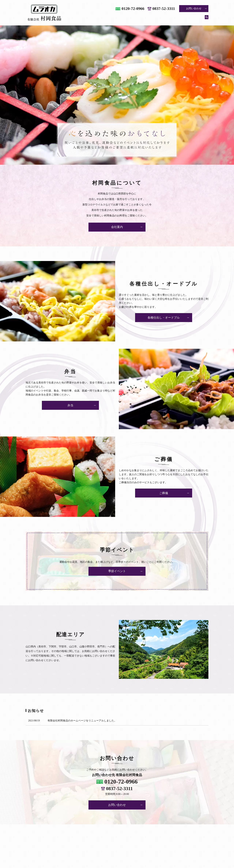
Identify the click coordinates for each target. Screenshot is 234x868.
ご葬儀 (174, 19)
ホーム (92, 19)
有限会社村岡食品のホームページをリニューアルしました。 (82, 721)
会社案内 (109, 19)
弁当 (160, 19)
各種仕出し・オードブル (136, 19)
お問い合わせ (194, 8)
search (207, 19)
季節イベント (193, 19)
